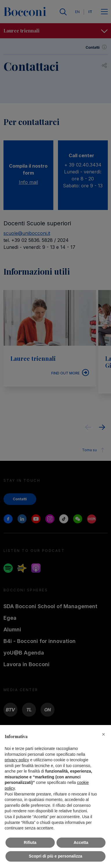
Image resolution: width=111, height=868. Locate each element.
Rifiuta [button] (30, 842)
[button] (103, 734)
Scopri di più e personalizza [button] (55, 856)
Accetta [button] (81, 842)
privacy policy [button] (17, 760)
